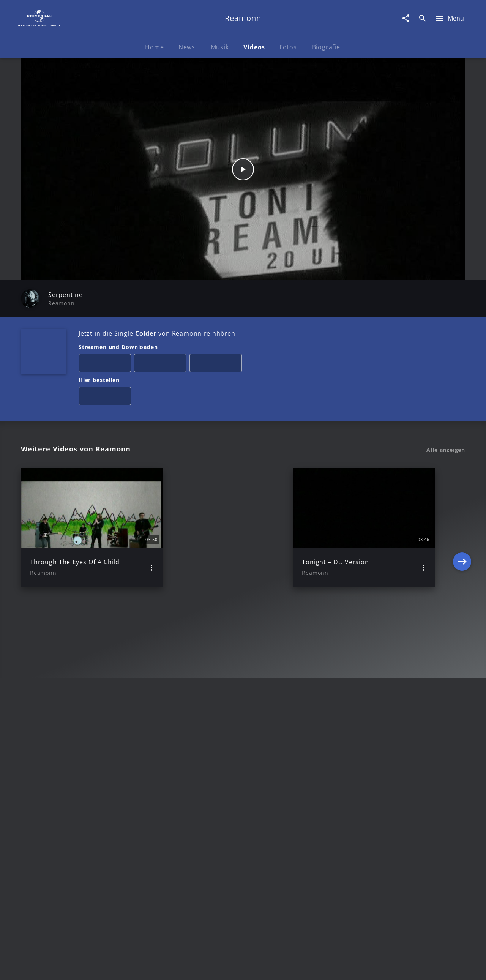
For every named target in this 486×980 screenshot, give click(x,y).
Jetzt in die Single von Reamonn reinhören (157, 333)
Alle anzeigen (446, 450)
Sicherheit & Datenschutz (204, 967)
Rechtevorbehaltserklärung (120, 967)
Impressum (58, 967)
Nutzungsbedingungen (280, 967)
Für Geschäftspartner (414, 967)
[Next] (462, 527)
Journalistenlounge (348, 967)
